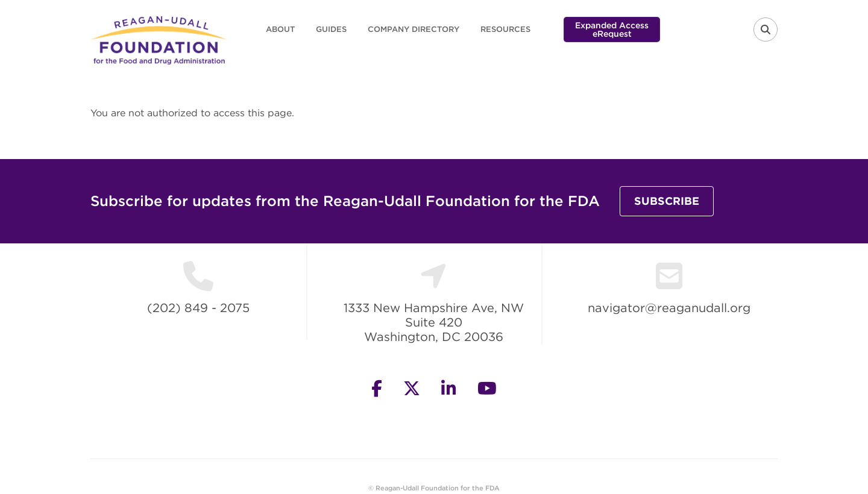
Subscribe (667, 201)
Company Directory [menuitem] (414, 29)
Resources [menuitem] (505, 29)
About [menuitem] (280, 29)
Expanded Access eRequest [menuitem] (612, 30)
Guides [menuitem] (331, 29)
